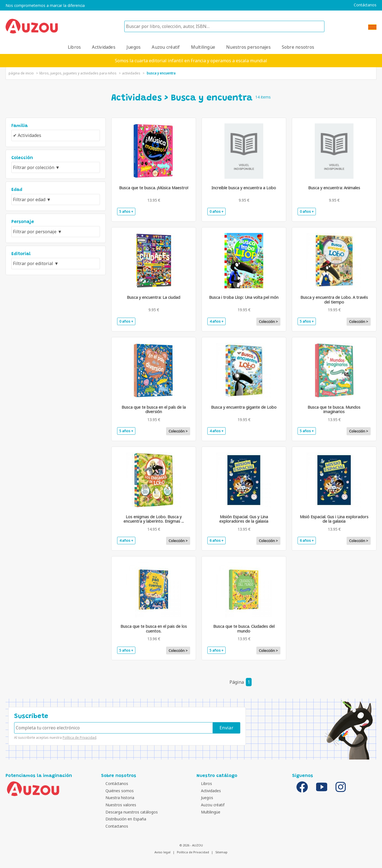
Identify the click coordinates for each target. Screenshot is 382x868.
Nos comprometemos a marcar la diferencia (45, 6)
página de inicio (21, 73)
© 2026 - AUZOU (191, 845)
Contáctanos (365, 5)
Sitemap (221, 852)
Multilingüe (203, 47)
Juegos (134, 47)
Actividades (104, 47)
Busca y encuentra (161, 73)
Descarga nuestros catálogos (129, 812)
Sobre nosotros (298, 47)
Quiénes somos (117, 791)
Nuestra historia (117, 798)
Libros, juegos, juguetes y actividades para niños (78, 73)
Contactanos (114, 826)
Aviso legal (162, 852)
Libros (74, 47)
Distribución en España (123, 819)
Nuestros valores (118, 805)
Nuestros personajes (248, 47)
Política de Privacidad (79, 738)
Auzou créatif (166, 47)
